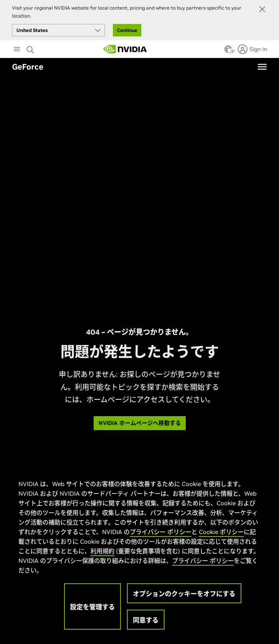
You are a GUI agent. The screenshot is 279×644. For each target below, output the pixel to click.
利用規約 (102, 551)
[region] (139, 550)
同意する (146, 620)
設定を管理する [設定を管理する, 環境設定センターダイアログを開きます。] (92, 607)
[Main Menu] (17, 50)
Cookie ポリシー (221, 532)
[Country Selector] (228, 52)
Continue (127, 30)
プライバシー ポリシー (161, 532)
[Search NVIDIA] (31, 48)
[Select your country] (58, 30)
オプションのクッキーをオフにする (184, 594)
